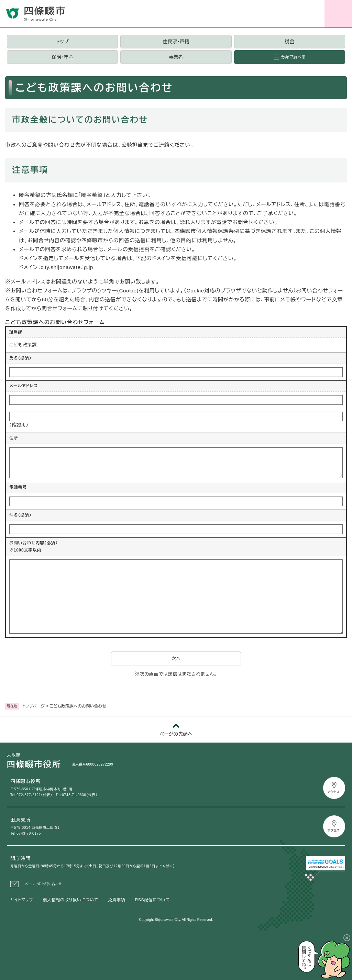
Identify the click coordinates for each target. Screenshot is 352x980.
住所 (14, 438)
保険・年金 (62, 57)
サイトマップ (22, 900)
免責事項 (117, 900)
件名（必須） (20, 515)
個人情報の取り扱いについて (71, 900)
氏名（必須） (20, 358)
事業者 (176, 57)
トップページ (34, 706)
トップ (63, 42)
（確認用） (19, 425)
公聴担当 (132, 145)
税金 (289, 42)
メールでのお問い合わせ (43, 884)
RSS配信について (152, 900)
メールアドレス (24, 386)
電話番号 (18, 487)
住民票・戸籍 (176, 42)
